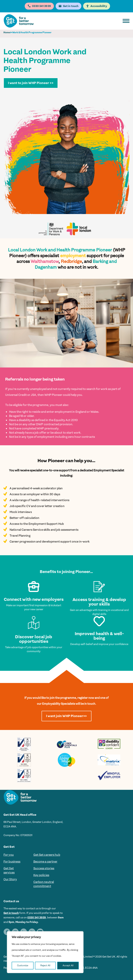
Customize (23, 965)
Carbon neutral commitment (44, 884)
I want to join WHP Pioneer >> (31, 83)
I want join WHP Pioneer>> (66, 716)
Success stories (44, 868)
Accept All (68, 965)
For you (9, 855)
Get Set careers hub (47, 855)
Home (7, 32)
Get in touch (11, 913)
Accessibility (99, 6)
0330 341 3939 (37, 918)
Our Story (10, 879)
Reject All (45, 965)
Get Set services (9, 870)
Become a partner (45, 862)
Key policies (41, 875)
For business (12, 862)
